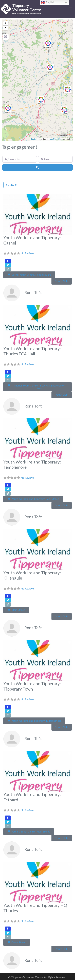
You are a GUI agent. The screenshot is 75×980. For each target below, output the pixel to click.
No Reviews (28, 253)
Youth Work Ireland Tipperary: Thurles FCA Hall (32, 351)
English (48, 3)
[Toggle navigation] (71, 9)
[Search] (37, 167)
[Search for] (20, 159)
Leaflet (34, 139)
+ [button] (6, 23)
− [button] (6, 28)
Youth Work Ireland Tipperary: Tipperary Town (32, 686)
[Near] (55, 159)
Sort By (12, 185)
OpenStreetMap (55, 139)
